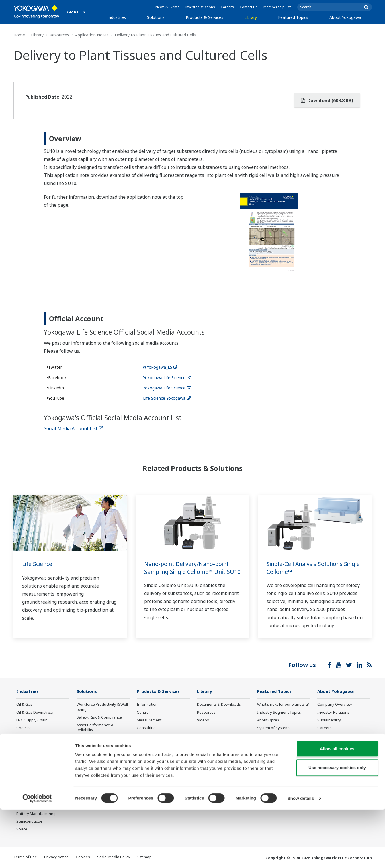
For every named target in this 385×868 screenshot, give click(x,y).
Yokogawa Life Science (167, 378)
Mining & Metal (29, 759)
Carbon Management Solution (103, 784)
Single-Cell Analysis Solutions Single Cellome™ (307, 568)
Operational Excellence (97, 738)
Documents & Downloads (219, 705)
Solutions (156, 17)
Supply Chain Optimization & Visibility (101, 761)
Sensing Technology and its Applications (281, 777)
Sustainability (329, 720)
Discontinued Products (156, 772)
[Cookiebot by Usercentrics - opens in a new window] (37, 857)
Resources (59, 35)
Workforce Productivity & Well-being (103, 707)
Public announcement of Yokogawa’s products (158, 761)
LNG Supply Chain (32, 720)
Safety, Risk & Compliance (99, 717)
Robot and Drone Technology (283, 759)
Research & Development (340, 736)
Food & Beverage (31, 783)
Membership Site (277, 7)
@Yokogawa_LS (160, 367)
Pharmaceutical (30, 775)
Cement (23, 767)
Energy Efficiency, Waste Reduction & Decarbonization (102, 748)
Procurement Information (340, 744)
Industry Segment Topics (279, 712)
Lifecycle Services (152, 744)
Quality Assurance (333, 751)
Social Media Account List (74, 428)
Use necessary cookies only (337, 826)
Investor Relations (200, 7)
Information (147, 705)
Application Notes (92, 35)
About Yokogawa (345, 17)
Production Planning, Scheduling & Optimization (99, 774)
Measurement (149, 720)
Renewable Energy (33, 744)
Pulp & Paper (28, 790)
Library (251, 17)
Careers (227, 7)
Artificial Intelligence (275, 751)
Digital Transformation (277, 744)
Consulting (146, 728)
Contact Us (249, 7)
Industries (117, 17)
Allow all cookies (337, 807)
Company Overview (335, 705)
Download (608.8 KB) (327, 100)
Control (143, 712)
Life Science (38, 564)
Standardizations (272, 787)
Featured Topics (293, 17)
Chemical (24, 728)
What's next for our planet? (281, 705)
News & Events (167, 7)
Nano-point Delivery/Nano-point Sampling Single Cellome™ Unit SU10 (188, 571)
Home (19, 35)
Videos (203, 720)
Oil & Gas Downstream (36, 712)
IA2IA (262, 736)
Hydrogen (25, 751)
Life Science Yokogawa (167, 398)
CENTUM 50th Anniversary (280, 767)
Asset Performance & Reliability (95, 728)
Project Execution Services (160, 736)
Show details (301, 857)
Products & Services (205, 17)
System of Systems (274, 728)
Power (22, 736)
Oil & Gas (24, 705)
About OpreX (268, 720)
